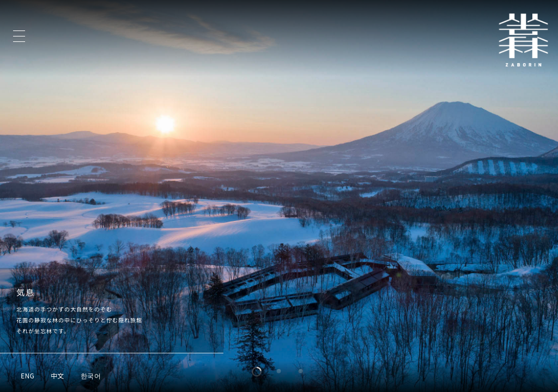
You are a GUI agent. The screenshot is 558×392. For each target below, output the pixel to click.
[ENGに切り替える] (28, 375)
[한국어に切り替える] (91, 375)
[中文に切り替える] (57, 375)
